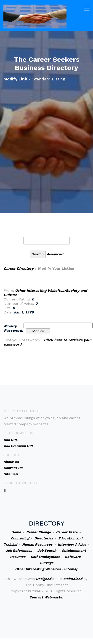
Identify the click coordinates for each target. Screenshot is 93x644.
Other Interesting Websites (38, 569)
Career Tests (67, 532)
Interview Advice (72, 544)
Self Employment (45, 557)
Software (73, 557)
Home (16, 532)
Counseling (20, 538)
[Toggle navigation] (87, 8)
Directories (44, 538)
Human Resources (37, 544)
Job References (19, 551)
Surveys (47, 563)
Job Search (47, 551)
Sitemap (71, 569)
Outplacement (74, 551)
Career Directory (19, 268)
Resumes (18, 557)
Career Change (39, 532)
